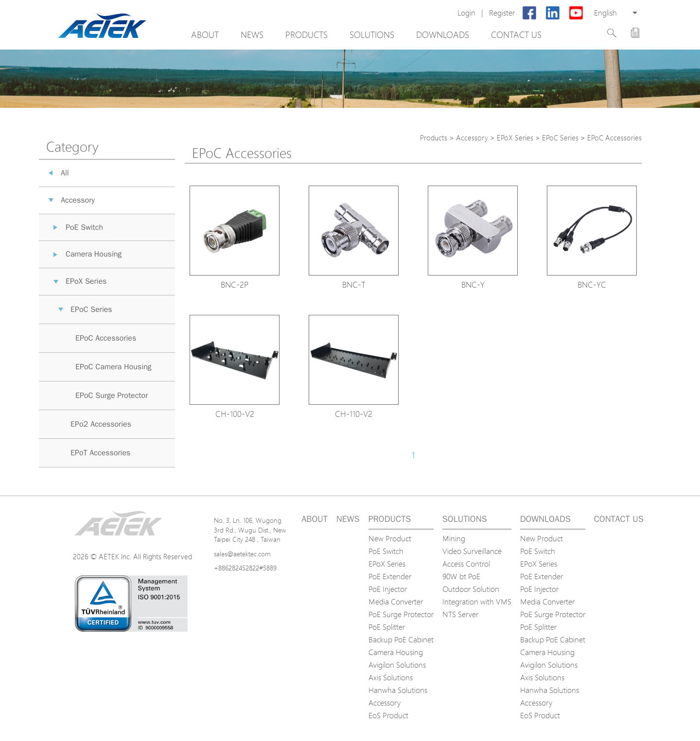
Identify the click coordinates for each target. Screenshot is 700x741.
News (252, 34)
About (205, 34)
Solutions (372, 34)
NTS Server (460, 614)
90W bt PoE (461, 576)
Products (306, 34)
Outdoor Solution (471, 589)
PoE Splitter (387, 627)
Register (502, 13)
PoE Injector (388, 589)
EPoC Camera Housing (114, 367)
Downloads (443, 34)
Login (466, 13)
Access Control (466, 564)
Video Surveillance (472, 551)
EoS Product (388, 715)
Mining (454, 538)
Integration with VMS (477, 602)
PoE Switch (84, 227)
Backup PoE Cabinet (401, 639)
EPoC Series (91, 310)
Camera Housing (94, 254)
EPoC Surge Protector (112, 396)
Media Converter (396, 602)
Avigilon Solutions (397, 665)
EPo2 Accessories (101, 424)
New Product (390, 538)
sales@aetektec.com (242, 554)
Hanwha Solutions (398, 690)
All (65, 173)
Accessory (78, 200)
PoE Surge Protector (401, 614)
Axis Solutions (391, 677)
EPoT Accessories (100, 453)
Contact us (516, 34)
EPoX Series (86, 281)
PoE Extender (390, 576)
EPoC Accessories (106, 338)
